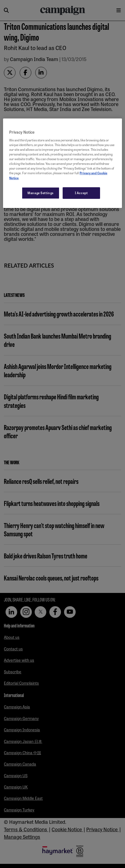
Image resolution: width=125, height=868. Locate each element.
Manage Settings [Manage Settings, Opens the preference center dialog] (41, 193)
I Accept (81, 193)
